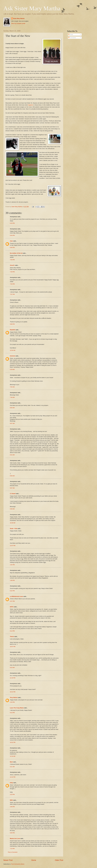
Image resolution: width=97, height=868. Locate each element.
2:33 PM (12, 702)
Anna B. (12, 265)
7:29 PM (12, 272)
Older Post (59, 860)
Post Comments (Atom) (18, 864)
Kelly (11, 783)
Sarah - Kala (14, 528)
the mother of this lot (16, 253)
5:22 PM (12, 591)
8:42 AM (12, 455)
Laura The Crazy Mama (17, 708)
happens (31, 105)
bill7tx (12, 607)
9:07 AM (12, 488)
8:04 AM (12, 408)
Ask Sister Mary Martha (32, 8)
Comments (72, 38)
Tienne (12, 637)
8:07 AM (12, 423)
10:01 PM (13, 742)
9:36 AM (12, 509)
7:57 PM (12, 294)
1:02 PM (12, 565)
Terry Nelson (14, 697)
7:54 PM (12, 284)
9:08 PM (12, 324)
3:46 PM (12, 807)
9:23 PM (12, 713)
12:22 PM (13, 777)
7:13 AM (12, 849)
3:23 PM (12, 794)
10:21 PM (13, 692)
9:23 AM (12, 668)
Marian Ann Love (15, 838)
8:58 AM (12, 476)
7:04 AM (12, 387)
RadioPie (13, 330)
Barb (11, 762)
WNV (11, 800)
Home (34, 860)
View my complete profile (18, 23)
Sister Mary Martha (19, 18)
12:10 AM (13, 756)
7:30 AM (12, 397)
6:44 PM (12, 235)
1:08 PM (12, 580)
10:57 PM (13, 647)
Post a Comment (13, 852)
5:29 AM (12, 369)
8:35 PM (12, 833)
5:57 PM (12, 601)
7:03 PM (12, 260)
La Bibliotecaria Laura (17, 596)
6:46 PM (12, 247)
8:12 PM (12, 631)
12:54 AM (13, 350)
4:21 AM (12, 767)
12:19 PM (13, 678)
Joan (11, 241)
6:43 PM (12, 223)
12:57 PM (13, 546)
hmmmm (13, 356)
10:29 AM (13, 523)
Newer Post (8, 860)
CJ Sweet (13, 494)
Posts (71, 34)
